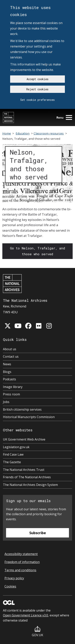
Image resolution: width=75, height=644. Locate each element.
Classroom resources (49, 133)
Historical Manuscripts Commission (29, 417)
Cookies (10, 586)
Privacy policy (14, 578)
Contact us (11, 356)
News (7, 364)
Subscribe (38, 533)
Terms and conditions (20, 570)
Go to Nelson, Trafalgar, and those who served (37, 251)
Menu (64, 118)
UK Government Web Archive (24, 439)
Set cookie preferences (37, 100)
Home (7, 133)
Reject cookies (37, 89)
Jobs (6, 402)
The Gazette (12, 462)
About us (10, 349)
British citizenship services (22, 409)
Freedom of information (22, 562)
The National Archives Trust (24, 470)
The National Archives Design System (30, 485)
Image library (13, 387)
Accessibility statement (21, 554)
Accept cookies (37, 79)
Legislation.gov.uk (16, 447)
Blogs (7, 372)
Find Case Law (13, 454)
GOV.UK (37, 632)
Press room (11, 394)
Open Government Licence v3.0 (25, 615)
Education (23, 133)
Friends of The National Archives (27, 477)
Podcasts (9, 379)
